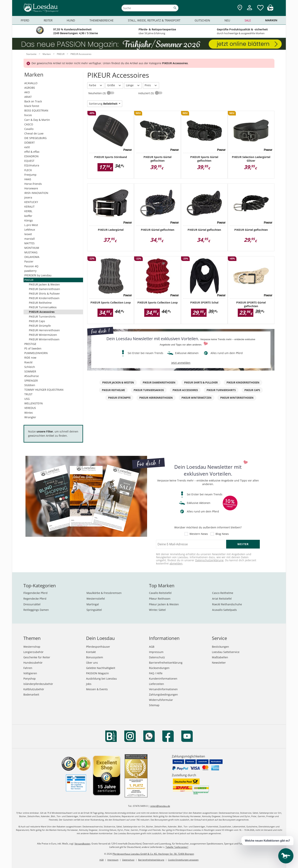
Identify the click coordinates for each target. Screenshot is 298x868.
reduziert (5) (146, 93)
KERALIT (29, 207)
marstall (30, 239)
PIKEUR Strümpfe (40, 326)
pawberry (30, 271)
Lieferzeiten (157, 684)
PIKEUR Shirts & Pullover (44, 294)
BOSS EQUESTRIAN (36, 110)
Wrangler (30, 417)
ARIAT (28, 97)
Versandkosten (82, 844)
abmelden (176, 563)
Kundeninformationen (163, 679)
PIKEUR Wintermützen (43, 335)
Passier (29, 261)
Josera (28, 197)
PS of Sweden (33, 348)
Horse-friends (33, 184)
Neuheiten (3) (97, 93)
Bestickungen (220, 647)
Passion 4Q (31, 266)
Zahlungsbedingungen (163, 694)
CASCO (29, 124)
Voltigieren (30, 673)
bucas (28, 115)
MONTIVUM (32, 248)
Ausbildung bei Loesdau (101, 679)
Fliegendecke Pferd (35, 593)
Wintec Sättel (157, 610)
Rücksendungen (159, 668)
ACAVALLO (31, 83)
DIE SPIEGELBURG (35, 138)
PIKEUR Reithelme (40, 303)
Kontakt (91, 652)
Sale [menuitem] (248, 20)
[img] (270, 10)
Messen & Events (97, 689)
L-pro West (31, 225)
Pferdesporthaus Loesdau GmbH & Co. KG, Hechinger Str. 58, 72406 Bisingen (153, 854)
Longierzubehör (33, 652)
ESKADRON (31, 156)
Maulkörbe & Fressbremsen (104, 593)
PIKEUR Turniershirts (42, 317)
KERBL (28, 211)
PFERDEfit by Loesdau (38, 275)
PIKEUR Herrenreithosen (44, 330)
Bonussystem (95, 657)
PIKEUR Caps (37, 321)
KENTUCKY (31, 202)
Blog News (222, 534)
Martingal (93, 604)
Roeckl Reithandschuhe (227, 604)
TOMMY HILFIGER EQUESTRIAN (44, 390)
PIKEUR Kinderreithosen (44, 298)
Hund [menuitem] (71, 20)
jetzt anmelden (181, 363)
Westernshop (32, 647)
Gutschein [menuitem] (202, 20)
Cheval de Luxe (34, 133)
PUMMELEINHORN (36, 353)
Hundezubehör (33, 663)
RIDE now (30, 358)
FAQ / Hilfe (156, 673)
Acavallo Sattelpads (224, 610)
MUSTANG (31, 252)
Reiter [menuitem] (48, 20)
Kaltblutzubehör (34, 689)
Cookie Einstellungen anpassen (183, 860)
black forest (32, 106)
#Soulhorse (32, 376)
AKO (27, 92)
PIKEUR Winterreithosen (44, 339)
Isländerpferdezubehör (38, 684)
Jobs (89, 684)
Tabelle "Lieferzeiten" (177, 847)
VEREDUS (30, 408)
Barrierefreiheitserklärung (166, 663)
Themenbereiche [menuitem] (101, 20)
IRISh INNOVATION (36, 193)
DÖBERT (30, 143)
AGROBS (30, 88)
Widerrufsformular (161, 700)
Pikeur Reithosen (160, 599)
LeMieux (30, 230)
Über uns (92, 663)
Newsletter (219, 663)
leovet (28, 234)
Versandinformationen (163, 689)
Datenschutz (157, 657)
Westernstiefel (96, 599)
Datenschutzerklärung (209, 560)
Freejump (30, 175)
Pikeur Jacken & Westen (164, 604)
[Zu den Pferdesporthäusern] (240, 8)
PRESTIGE (30, 344)
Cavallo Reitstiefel (160, 593)
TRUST (28, 394)
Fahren (28, 668)
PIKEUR (29, 280)
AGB (152, 647)
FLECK (28, 170)
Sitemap (154, 705)
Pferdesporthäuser (98, 647)
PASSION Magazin (97, 673)
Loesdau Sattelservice (226, 652)
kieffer (28, 216)
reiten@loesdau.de (160, 806)
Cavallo (29, 129)
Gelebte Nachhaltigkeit (101, 668)
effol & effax (32, 152)
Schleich (30, 367)
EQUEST (29, 161)
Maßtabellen (220, 657)
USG (27, 399)
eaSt (27, 147)
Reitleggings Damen (36, 610)
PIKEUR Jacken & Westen (44, 284)
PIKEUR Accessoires (42, 312)
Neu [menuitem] (227, 20)
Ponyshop (30, 679)
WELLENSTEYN (34, 403)
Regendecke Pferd (35, 599)
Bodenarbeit (31, 694)
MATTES (29, 243)
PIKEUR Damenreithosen (44, 289)
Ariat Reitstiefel (222, 599)
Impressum (156, 652)
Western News (199, 534)
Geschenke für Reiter (37, 657)
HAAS (28, 179)
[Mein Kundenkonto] (250, 11)
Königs (29, 220)
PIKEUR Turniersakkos (43, 307)
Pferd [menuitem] (25, 20)
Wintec (29, 413)
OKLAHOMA (32, 257)
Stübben (30, 385)
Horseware (31, 188)
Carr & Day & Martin (37, 120)
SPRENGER (31, 381)
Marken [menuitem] (271, 20)
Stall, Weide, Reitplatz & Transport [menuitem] (154, 20)
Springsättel (94, 610)
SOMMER (30, 371)
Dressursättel (32, 604)
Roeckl (28, 362)
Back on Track (33, 101)
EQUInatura (32, 165)
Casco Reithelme (223, 593)
